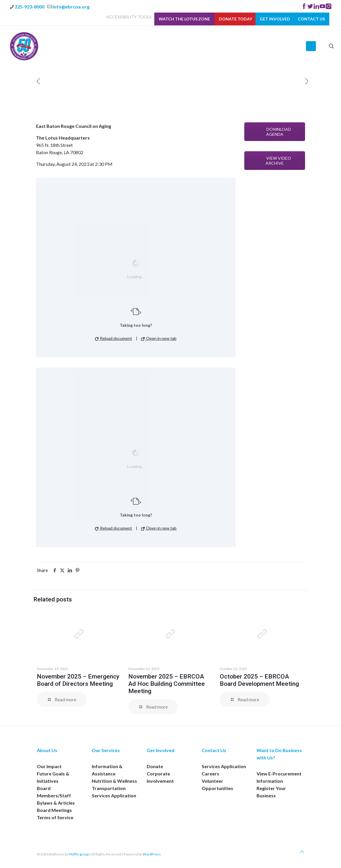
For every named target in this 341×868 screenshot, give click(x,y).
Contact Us (311, 19)
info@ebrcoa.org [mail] (71, 7)
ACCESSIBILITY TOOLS (129, 17)
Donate (155, 766)
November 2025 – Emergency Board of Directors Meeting (78, 680)
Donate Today (236, 19)
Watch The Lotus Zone (184, 19)
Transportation (109, 788)
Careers (210, 774)
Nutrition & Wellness (114, 781)
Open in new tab (159, 338)
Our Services (106, 750)
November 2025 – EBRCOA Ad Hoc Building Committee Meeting (167, 684)
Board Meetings (54, 810)
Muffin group (79, 854)
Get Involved (275, 19)
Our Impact (49, 766)
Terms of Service (55, 817)
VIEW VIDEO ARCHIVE (275, 161)
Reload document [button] (114, 338)
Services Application (114, 795)
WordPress (152, 854)
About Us (47, 750)
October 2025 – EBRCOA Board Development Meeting (259, 680)
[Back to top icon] (302, 852)
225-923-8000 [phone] (30, 7)
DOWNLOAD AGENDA (275, 132)
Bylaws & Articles (56, 803)
